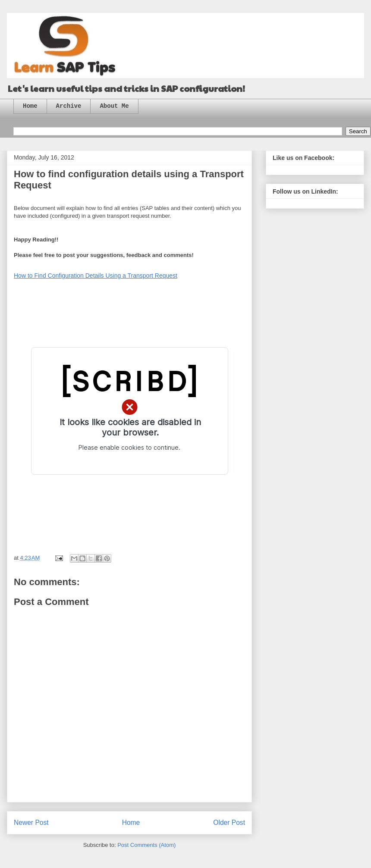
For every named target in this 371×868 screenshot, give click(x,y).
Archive (69, 106)
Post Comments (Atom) (146, 845)
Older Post (229, 823)
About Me (114, 106)
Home (30, 106)
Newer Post (31, 823)
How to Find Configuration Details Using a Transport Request (96, 276)
